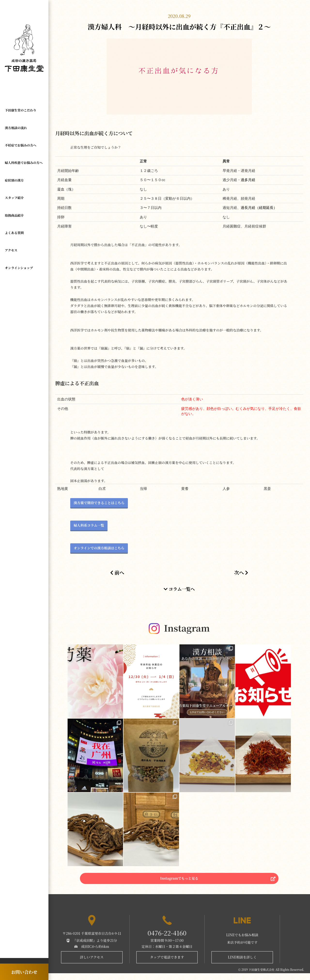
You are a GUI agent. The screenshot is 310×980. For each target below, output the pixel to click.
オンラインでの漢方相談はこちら (99, 548)
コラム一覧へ (179, 589)
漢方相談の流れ (16, 128)
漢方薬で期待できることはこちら (99, 503)
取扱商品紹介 (14, 215)
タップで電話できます (167, 964)
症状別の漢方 (14, 180)
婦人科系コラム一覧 (89, 525)
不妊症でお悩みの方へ (21, 145)
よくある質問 (14, 233)
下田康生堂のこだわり (21, 110)
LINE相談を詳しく (242, 964)
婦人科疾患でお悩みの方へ (24, 163)
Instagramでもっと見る (179, 883)
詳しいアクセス (92, 964)
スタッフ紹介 (14, 198)
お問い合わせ (24, 972)
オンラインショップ (19, 268)
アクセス (11, 250)
